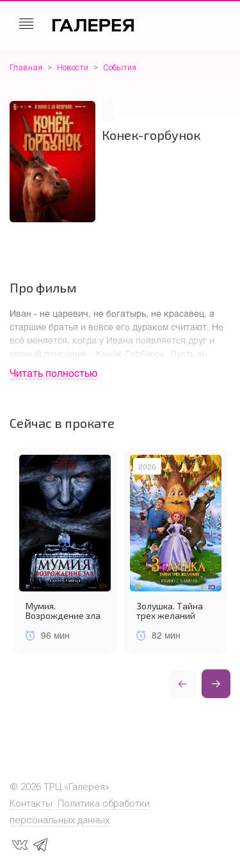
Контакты (31, 803)
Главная (26, 67)
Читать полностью (53, 373)
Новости (73, 67)
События (120, 67)
